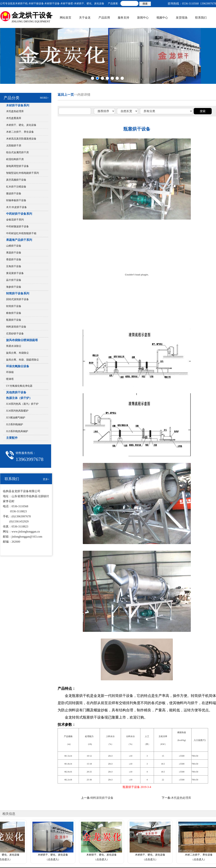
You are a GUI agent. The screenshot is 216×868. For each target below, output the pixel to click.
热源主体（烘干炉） (19, 398)
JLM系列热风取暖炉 (17, 411)
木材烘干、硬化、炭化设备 (21, 125)
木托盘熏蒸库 (14, 118)
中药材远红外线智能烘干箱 (21, 233)
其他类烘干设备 (16, 392)
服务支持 (123, 18)
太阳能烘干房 (14, 146)
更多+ (46, 479)
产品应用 (104, 18)
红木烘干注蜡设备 (16, 187)
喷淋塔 (10, 379)
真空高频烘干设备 (16, 180)
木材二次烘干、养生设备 (20, 132)
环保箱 (10, 372)
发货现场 (182, 18)
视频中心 (162, 18)
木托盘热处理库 (15, 111)
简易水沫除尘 (14, 346)
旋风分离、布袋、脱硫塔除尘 (22, 360)
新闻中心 (143, 18)
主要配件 (12, 438)
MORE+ (44, 98)
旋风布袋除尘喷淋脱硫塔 (22, 340)
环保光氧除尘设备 (18, 366)
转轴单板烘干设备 (16, 200)
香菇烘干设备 (14, 259)
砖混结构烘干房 (15, 159)
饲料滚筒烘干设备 (16, 327)
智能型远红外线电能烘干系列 (22, 173)
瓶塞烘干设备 (14, 320)
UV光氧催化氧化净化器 (19, 386)
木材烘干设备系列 (18, 105)
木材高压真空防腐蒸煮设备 (21, 139)
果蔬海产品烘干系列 (19, 240)
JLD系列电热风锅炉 (18, 431)
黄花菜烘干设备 (15, 273)
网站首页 (66, 18)
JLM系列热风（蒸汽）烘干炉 (22, 404)
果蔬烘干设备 (14, 253)
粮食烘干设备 (14, 313)
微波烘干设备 (14, 194)
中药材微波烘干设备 (17, 227)
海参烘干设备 (14, 287)
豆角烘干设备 (14, 266)
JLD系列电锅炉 (15, 424)
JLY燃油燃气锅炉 (16, 418)
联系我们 (201, 18)
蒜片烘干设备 (14, 280)
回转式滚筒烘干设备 (17, 299)
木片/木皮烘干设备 (17, 207)
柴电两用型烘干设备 (17, 166)
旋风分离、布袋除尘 (17, 353)
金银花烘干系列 (15, 220)
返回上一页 (66, 95)
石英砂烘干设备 (15, 334)
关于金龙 (85, 18)
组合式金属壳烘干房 (17, 152)
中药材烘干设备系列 (19, 214)
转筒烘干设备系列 (18, 293)
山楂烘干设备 (14, 246)
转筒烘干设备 (14, 306)
